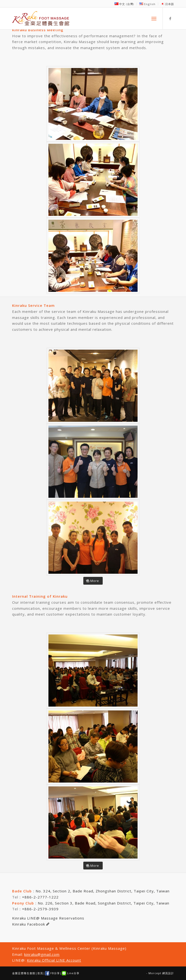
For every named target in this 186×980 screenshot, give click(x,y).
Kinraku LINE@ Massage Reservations (48, 918)
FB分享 (52, 973)
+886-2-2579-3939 (40, 909)
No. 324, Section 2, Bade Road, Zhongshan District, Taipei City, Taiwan (103, 891)
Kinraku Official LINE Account (54, 960)
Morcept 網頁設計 (161, 973)
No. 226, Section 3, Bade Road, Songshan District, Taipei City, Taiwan (104, 903)
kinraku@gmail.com (42, 954)
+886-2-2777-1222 (40, 897)
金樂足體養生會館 (24, 973)
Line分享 (71, 973)
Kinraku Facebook (31, 924)
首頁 (40, 973)
